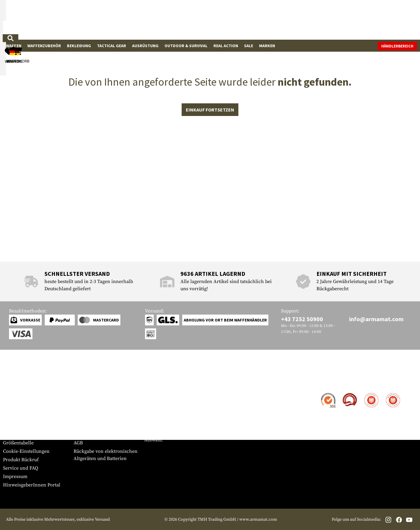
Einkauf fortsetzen (210, 176)
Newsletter (15, 434)
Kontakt (12, 394)
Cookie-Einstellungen (26, 451)
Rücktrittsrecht (90, 434)
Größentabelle (18, 443)
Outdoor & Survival (186, 46)
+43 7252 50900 (302, 319)
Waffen (14, 46)
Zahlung (12, 410)
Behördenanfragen (94, 418)
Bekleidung (79, 46)
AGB (78, 443)
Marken (267, 46)
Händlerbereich (397, 46)
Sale (249, 46)
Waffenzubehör (44, 46)
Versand (12, 402)
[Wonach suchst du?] (180, 19)
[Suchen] (248, 19)
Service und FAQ (21, 468)
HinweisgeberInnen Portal (32, 485)
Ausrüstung (145, 46)
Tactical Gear (112, 46)
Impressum (15, 477)
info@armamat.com (376, 319)
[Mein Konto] (334, 20)
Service (14, 382)
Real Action (226, 46)
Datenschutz (87, 426)
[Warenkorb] (382, 20)
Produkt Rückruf (21, 460)
